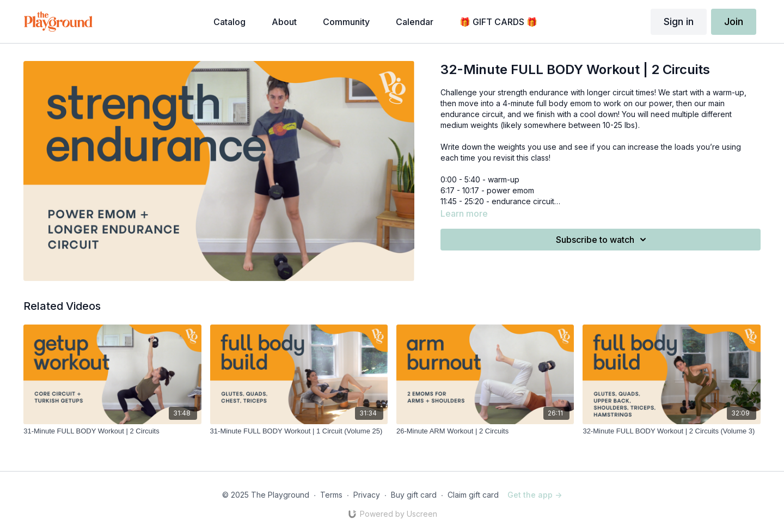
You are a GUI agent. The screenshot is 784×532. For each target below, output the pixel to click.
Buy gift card (414, 495)
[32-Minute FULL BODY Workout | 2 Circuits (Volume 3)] (671, 431)
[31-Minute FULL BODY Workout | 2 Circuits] (112, 431)
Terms (331, 495)
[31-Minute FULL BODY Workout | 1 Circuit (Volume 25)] (299, 431)
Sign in (679, 22)
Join (734, 22)
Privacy (367, 495)
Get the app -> (535, 495)
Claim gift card (473, 495)
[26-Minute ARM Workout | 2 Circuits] (485, 431)
